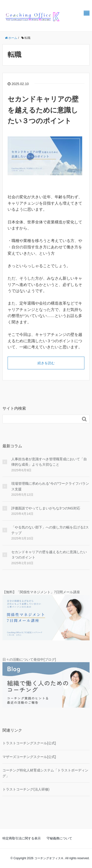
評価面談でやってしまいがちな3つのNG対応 (46, 508)
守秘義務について (59, 838)
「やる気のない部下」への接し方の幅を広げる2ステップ (50, 530)
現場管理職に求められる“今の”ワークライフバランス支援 (50, 486)
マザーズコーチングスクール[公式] (29, 757)
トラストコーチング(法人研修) (26, 789)
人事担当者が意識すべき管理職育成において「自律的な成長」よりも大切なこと (49, 462)
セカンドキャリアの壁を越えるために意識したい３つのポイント (43, 110)
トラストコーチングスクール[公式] (29, 743)
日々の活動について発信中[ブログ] (29, 659)
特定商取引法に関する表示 (22, 838)
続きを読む (46, 363)
